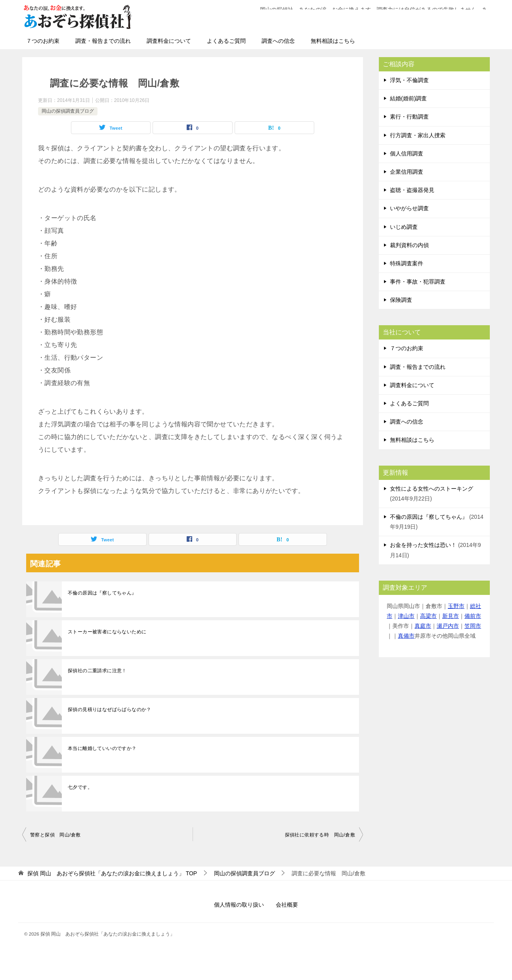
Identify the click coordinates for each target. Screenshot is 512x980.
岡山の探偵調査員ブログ (68, 111)
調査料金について (169, 41)
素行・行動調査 (409, 117)
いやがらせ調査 (409, 208)
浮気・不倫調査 (409, 80)
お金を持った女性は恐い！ (423, 545)
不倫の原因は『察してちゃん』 (102, 593)
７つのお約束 (43, 41)
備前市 (473, 616)
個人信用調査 (407, 153)
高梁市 (428, 616)
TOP (112, 873)
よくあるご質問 (226, 41)
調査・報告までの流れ (103, 41)
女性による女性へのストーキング (432, 489)
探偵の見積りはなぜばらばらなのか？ (110, 710)
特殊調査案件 (407, 263)
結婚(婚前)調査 (408, 98)
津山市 (406, 616)
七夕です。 (80, 787)
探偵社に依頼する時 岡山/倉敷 (320, 835)
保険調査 (401, 300)
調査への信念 (278, 41)
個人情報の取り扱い (239, 905)
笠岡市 (473, 626)
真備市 (406, 636)
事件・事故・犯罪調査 (418, 282)
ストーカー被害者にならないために (107, 632)
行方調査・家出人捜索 (418, 135)
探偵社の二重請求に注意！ (97, 671)
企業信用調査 (407, 172)
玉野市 (456, 606)
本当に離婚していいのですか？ (102, 748)
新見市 (451, 616)
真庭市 (423, 626)
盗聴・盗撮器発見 (412, 190)
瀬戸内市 (448, 626)
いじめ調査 (404, 227)
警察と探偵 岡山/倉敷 (55, 835)
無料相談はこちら (333, 41)
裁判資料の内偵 (409, 245)
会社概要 (287, 905)
